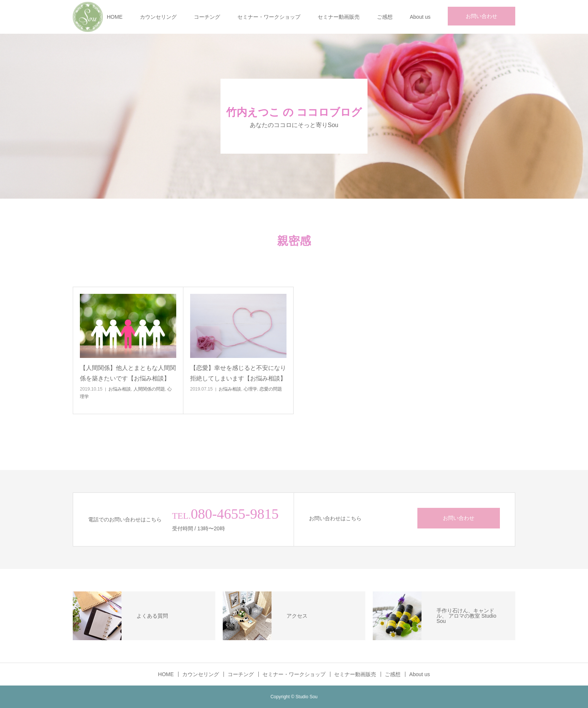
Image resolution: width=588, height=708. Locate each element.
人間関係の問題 (149, 389)
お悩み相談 (120, 389)
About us (420, 17)
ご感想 (385, 17)
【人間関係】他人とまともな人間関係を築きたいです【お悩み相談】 (128, 373)
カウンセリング (158, 17)
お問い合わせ (481, 16)
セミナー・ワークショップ (269, 17)
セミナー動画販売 (339, 17)
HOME (115, 17)
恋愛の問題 (271, 389)
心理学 (250, 389)
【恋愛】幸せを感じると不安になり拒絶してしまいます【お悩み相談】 (238, 373)
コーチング (207, 17)
